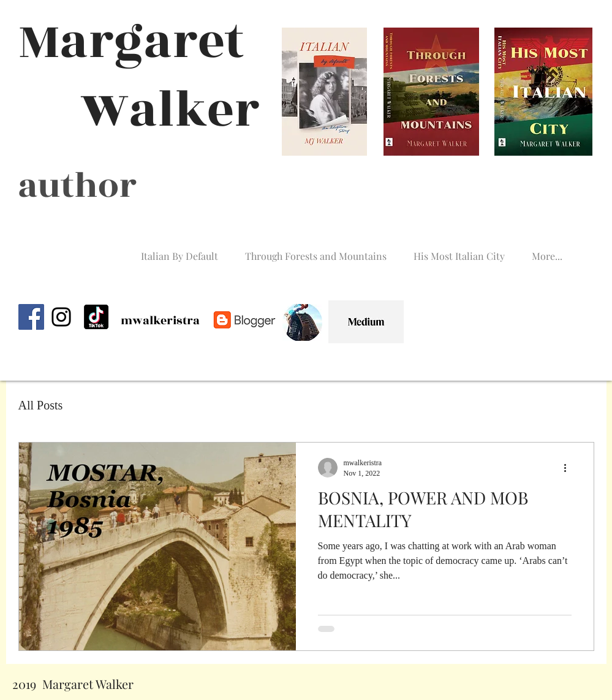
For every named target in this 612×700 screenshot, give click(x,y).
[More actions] (570, 468)
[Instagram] (61, 317)
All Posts (41, 405)
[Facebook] (31, 317)
